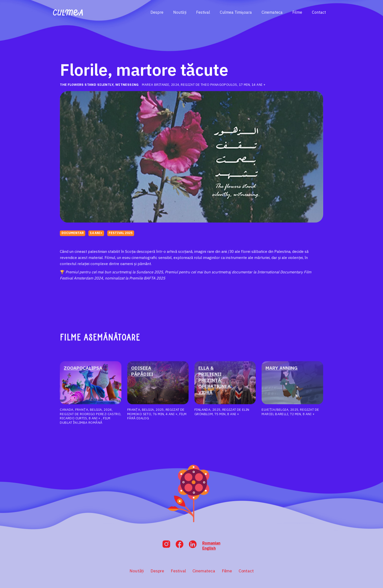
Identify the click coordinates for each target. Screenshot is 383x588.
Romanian (211, 543)
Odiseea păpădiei (142, 375)
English (209, 548)
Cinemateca (272, 12)
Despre (157, 12)
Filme (297, 12)
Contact (319, 12)
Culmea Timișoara (236, 12)
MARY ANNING (282, 372)
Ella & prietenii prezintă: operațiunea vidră (214, 384)
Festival (203, 12)
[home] (68, 12)
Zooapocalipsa (83, 372)
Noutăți (180, 12)
